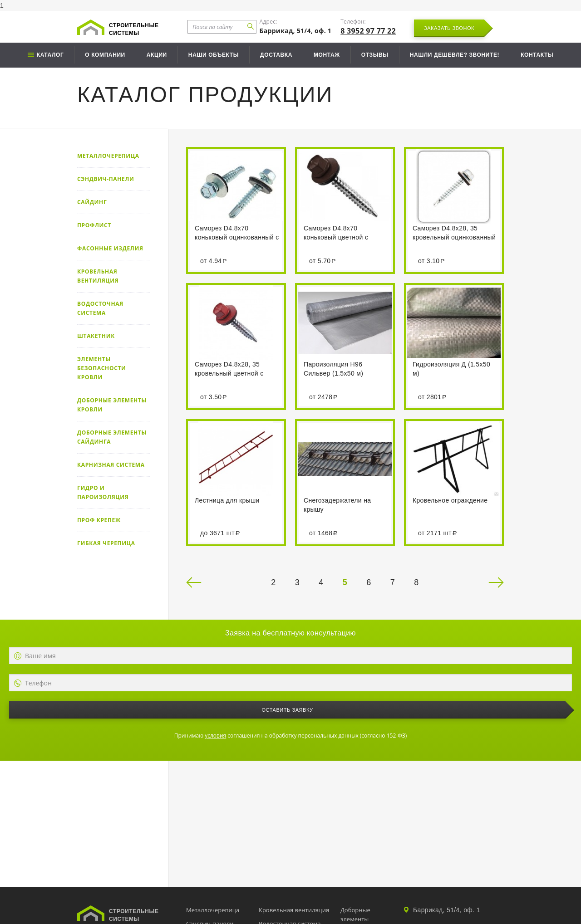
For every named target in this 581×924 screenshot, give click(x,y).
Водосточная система (100, 308)
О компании (105, 55)
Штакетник (96, 336)
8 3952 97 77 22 (368, 31)
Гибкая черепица (106, 543)
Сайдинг (92, 202)
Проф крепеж (99, 520)
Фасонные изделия (110, 248)
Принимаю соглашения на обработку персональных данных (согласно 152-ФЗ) (290, 736)
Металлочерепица (108, 156)
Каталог (50, 55)
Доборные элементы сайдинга (112, 437)
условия (215, 736)
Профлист (94, 225)
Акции (157, 55)
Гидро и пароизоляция (103, 492)
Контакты (537, 55)
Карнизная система (111, 465)
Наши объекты (214, 55)
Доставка (276, 55)
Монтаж (327, 55)
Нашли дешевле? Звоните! (455, 55)
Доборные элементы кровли (112, 405)
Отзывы (375, 55)
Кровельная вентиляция (98, 276)
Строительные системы (134, 29)
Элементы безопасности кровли (102, 368)
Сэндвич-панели (106, 179)
